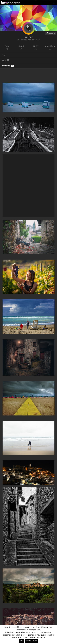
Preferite (8, 66)
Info (4, 55)
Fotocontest (10, 3)
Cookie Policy (31, 641)
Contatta (50, 33)
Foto (6, 60)
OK (22, 641)
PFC (36, 46)
